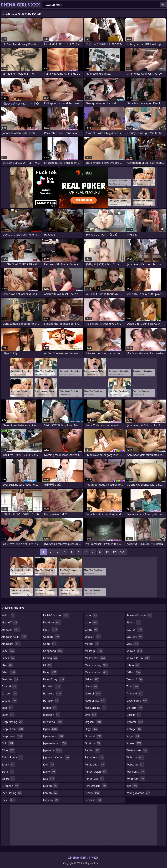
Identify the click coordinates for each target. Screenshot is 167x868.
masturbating (97, 665)
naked (92, 679)
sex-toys (135, 637)
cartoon (9, 693)
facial (8, 800)
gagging (51, 637)
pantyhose (94, 757)
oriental (93, 736)
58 (107, 552)
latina (92, 630)
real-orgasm (96, 786)
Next (123, 552)
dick (8, 743)
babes (8, 658)
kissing (50, 786)
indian (50, 708)
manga (92, 644)
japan (51, 729)
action (8, 615)
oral (91, 715)
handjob (52, 686)
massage (94, 651)
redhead (93, 800)
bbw (7, 665)
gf (48, 665)
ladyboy (51, 800)
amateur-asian (14, 637)
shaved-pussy (138, 658)
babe (8, 651)
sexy (133, 644)
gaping (51, 658)
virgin (133, 736)
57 (100, 552)
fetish (50, 630)
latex (91, 615)
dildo (8, 750)
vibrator (135, 722)
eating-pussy (12, 757)
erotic (8, 772)
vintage (134, 729)
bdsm (9, 672)
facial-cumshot (56, 615)
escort (8, 779)
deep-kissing (12, 722)
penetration (95, 765)
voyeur (134, 743)
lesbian (93, 637)
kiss (49, 779)
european (10, 786)
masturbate (96, 658)
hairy (50, 672)
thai (133, 686)
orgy (91, 729)
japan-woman (55, 743)
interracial (53, 722)
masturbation (97, 672)
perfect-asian (96, 772)
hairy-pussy (54, 679)
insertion (52, 715)
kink (49, 765)
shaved (134, 651)
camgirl (9, 686)
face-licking (12, 793)
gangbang (53, 651)
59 (114, 552)
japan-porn (53, 736)
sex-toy (135, 630)
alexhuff (10, 622)
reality (93, 793)
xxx (132, 786)
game (50, 644)
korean (51, 793)
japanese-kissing (56, 757)
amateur (11, 630)
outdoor (93, 743)
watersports (137, 750)
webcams (135, 765)
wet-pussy (136, 772)
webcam (135, 757)
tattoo (134, 672)
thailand (135, 693)
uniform (135, 708)
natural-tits (96, 701)
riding (134, 622)
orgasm (93, 722)
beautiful (10, 679)
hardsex (51, 701)
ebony (8, 765)
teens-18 (135, 679)
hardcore (52, 693)
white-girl (136, 779)
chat (7, 708)
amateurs (11, 644)
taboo (133, 665)
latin (91, 622)
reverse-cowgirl (139, 615)
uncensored (137, 701)
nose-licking (96, 708)
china (8, 715)
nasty (91, 686)
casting (9, 701)
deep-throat (13, 729)
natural (93, 693)
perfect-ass (95, 779)
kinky (49, 772)
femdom (52, 622)
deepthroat (12, 736)
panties (92, 750)
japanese (53, 750)
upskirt (134, 715)
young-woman (139, 793)
